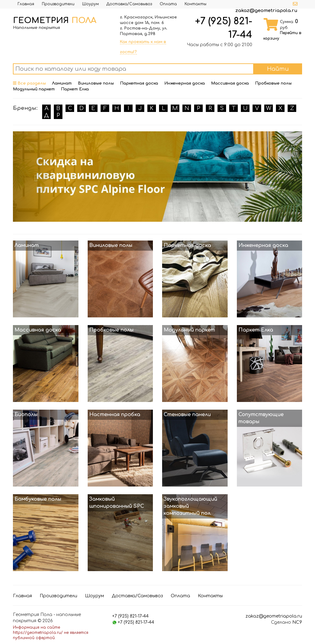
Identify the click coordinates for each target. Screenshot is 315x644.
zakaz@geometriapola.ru (266, 11)
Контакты (195, 4)
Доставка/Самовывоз (129, 4)
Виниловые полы (96, 83)
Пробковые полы (273, 83)
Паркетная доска (139, 83)
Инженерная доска (185, 83)
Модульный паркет (34, 89)
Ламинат (62, 83)
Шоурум (90, 4)
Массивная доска (230, 83)
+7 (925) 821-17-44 (130, 616)
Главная (26, 4)
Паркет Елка (75, 89)
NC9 (297, 622)
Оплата (168, 4)
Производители (58, 4)
